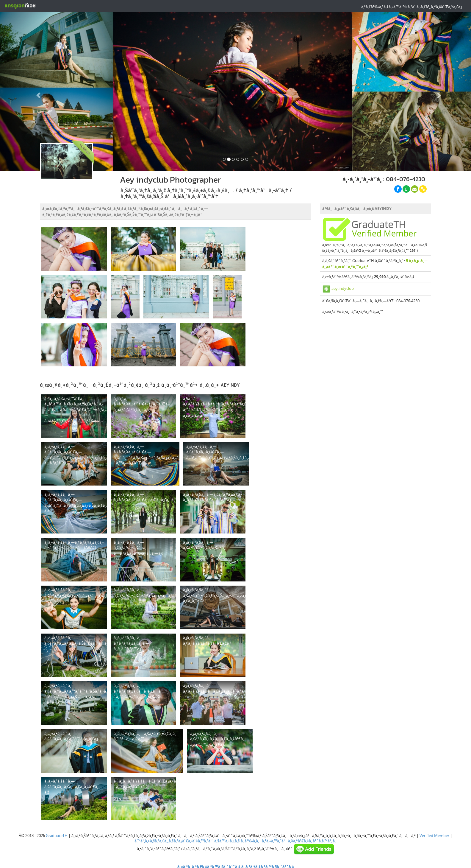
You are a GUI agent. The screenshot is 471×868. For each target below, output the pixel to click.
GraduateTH (57, 836)
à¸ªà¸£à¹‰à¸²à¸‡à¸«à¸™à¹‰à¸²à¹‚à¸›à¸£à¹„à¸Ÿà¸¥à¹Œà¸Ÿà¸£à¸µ (412, 7)
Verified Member (434, 836)
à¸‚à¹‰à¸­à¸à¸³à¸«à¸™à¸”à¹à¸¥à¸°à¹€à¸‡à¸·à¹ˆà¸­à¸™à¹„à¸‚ (289, 841)
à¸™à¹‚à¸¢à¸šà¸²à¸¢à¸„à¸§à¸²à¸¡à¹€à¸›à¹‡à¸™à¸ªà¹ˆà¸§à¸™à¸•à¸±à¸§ (187, 841)
